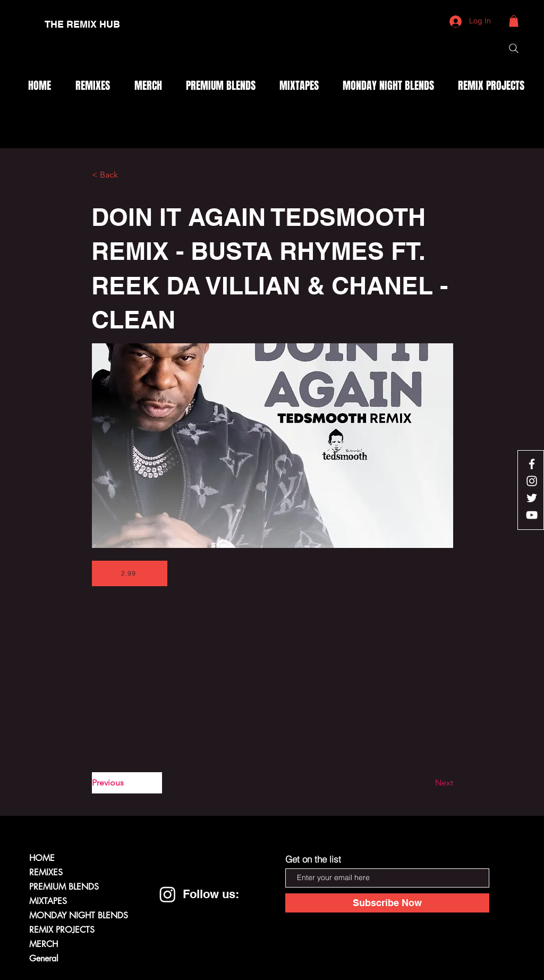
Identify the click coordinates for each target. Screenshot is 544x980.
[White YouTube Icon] (532, 515)
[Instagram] (168, 894)
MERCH (44, 944)
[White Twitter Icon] (532, 498)
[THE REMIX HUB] (82, 24)
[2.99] (130, 573)
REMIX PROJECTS (62, 930)
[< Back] (127, 175)
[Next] (427, 783)
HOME (42, 858)
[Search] (514, 48)
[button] (514, 21)
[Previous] (127, 783)
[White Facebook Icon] (532, 464)
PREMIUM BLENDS (64, 887)
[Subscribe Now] (387, 903)
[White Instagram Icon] (532, 481)
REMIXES (46, 872)
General (44, 958)
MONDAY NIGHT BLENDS (79, 915)
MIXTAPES (48, 901)
